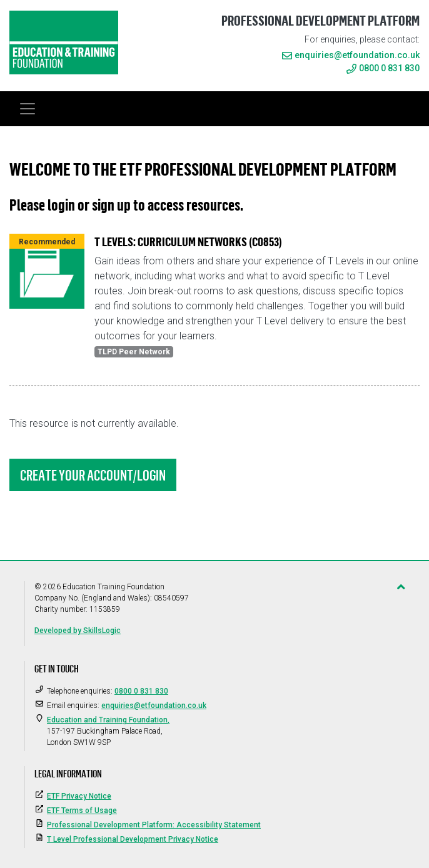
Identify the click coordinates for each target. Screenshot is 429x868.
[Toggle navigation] (28, 109)
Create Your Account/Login (93, 475)
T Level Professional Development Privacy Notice (133, 839)
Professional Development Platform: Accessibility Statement (154, 825)
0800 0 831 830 (383, 68)
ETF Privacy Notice (79, 796)
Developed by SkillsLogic (78, 631)
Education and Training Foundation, (108, 720)
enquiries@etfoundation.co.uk (357, 55)
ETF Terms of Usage (82, 811)
